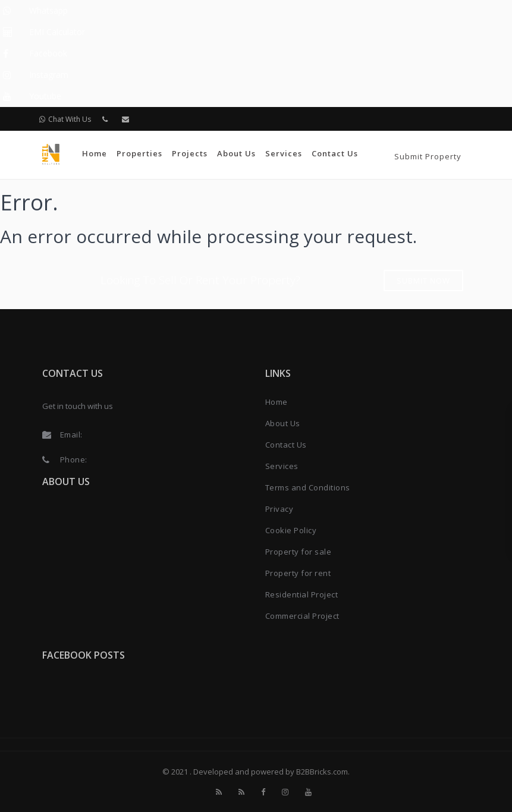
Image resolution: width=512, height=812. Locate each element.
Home (95, 153)
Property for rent (298, 573)
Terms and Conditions (308, 487)
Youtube (45, 96)
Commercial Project (302, 616)
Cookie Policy (291, 530)
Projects (190, 153)
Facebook (48, 53)
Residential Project (302, 594)
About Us (236, 153)
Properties (139, 153)
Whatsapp (48, 10)
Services (284, 153)
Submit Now (423, 281)
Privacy (279, 509)
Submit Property (428, 156)
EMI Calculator (57, 32)
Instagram (49, 75)
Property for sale (299, 552)
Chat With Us (65, 119)
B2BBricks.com (322, 772)
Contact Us (335, 153)
